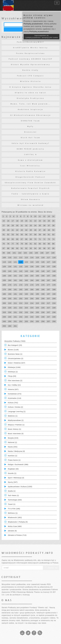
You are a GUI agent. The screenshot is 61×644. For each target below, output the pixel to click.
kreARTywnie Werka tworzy (30, 48)
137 (48, 267)
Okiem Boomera (30, 199)
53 (13, 235)
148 (54, 271)
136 (43, 267)
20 (26, 221)
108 (53, 253)
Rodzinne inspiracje (30, 109)
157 (48, 276)
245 (37, 317)
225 (37, 308)
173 (26, 285)
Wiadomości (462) (15, 518)
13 (49, 216)
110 (10, 257)
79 (22, 244)
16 (8, 221)
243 (26, 317)
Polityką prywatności (33, 24)
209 (4, 303)
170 (10, 285)
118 (54, 257)
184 (32, 289)
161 (15, 280)
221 (15, 308)
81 (31, 244)
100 (9, 253)
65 (13, 239)
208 (54, 299)
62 (53, 235)
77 (13, 244)
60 (44, 235)
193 (26, 294)
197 (48, 294)
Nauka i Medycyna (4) (16, 451)
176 (43, 285)
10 (35, 216)
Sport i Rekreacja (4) (16, 478)
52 (8, 235)
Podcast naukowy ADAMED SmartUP (30, 59)
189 (4, 294)
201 (15, 299)
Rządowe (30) (13, 469)
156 (43, 276)
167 (48, 280)
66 (17, 239)
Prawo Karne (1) (14, 460)
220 (10, 308)
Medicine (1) (13, 416)
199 (4, 299)
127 (48, 262)
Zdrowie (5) (12, 531)
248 (54, 317)
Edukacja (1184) (14, 367)
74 (53, 239)
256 (43, 321)
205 (37, 299)
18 (17, 221)
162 (21, 280)
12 (44, 216)
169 (4, 285)
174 (32, 285)
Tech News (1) (13, 495)
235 (37, 312)
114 (32, 257)
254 (32, 321)
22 (35, 221)
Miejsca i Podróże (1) (16, 425)
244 (32, 317)
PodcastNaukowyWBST (30, 42)
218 (54, 303)
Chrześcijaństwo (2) (16, 358)
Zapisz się (51, 568)
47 (40, 230)
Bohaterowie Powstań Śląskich (30, 188)
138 (54, 267)
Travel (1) (12, 504)
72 (44, 239)
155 (37, 276)
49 (49, 230)
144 (32, 271)
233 (26, 312)
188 (54, 289)
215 (37, 303)
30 (17, 225)
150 (10, 276)
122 (21, 262)
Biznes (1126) (13, 350)
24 (44, 221)
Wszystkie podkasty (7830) (15, 341)
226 (43, 308)
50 (53, 230)
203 (26, 299)
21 (31, 221)
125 (37, 262)
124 (32, 262)
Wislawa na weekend (30, 205)
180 (10, 289)
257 (48, 321)
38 (53, 225)
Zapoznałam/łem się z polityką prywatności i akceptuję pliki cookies (41, 37)
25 (49, 221)
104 (31, 253)
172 (21, 285)
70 (35, 239)
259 (4, 326)
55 (22, 235)
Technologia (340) (15, 500)
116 (43, 257)
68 (26, 239)
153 (26, 276)
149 (4, 276)
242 (21, 317)
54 (17, 235)
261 (15, 326)
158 (54, 276)
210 (10, 303)
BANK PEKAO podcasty (30, 149)
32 (26, 225)
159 (4, 280)
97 (49, 248)
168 (54, 280)
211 (15, 303)
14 (53, 216)
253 (26, 321)
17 (13, 221)
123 (26, 262)
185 (37, 289)
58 (35, 235)
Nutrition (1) (13, 456)
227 (48, 308)
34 (35, 225)
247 (48, 317)
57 (31, 235)
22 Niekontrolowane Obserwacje (30, 115)
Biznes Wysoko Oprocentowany (30, 64)
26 (53, 221)
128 (54, 262)
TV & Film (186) (14, 509)
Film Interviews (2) (15, 381)
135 (37, 267)
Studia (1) (12, 491)
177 (48, 285)
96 (44, 248)
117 (48, 257)
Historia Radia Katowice (30, 171)
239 (4, 317)
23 (40, 221)
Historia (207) (13, 389)
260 (10, 326)
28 (8, 225)
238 (54, 312)
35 (40, 225)
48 (44, 230)
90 (17, 248)
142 (21, 271)
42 (17, 230)
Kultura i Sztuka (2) (15, 407)
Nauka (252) (13, 447)
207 (48, 299)
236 (43, 312)
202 (21, 299)
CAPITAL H (30, 154)
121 (15, 262)
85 (49, 244)
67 (22, 239)
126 (43, 262)
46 (35, 230)
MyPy (30, 126)
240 (10, 317)
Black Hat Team (30, 138)
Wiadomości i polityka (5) (18, 522)
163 (26, 280)
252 (21, 321)
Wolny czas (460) (15, 526)
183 (26, 289)
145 (37, 271)
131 (15, 267)
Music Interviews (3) (16, 434)
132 (21, 267)
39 (4, 230)
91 (22, 248)
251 (15, 321)
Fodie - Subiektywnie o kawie (30, 194)
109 (4, 257)
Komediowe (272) (15, 394)
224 (32, 308)
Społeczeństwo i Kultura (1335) (20, 487)
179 (4, 289)
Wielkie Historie (30, 81)
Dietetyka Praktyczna (30, 98)
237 (48, 312)
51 (4, 235)
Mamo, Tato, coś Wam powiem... (30, 104)
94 (35, 248)
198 (54, 294)
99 (4, 253)
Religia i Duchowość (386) (18, 464)
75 (4, 244)
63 (4, 239)
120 (10, 262)
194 (32, 294)
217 (48, 303)
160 (10, 280)
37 (49, 225)
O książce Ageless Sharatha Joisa (30, 87)
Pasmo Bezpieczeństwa (30, 53)
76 (8, 244)
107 (47, 253)
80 (26, 244)
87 (4, 248)
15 (4, 221)
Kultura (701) (13, 403)
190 (10, 294)
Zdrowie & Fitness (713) (17, 535)
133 (26, 267)
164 (32, 280)
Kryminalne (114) (15, 398)
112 (21, 257)
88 (8, 248)
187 (48, 289)
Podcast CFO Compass (30, 76)
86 (53, 244)
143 (26, 271)
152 (21, 276)
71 (40, 239)
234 (32, 312)
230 (10, 312)
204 (32, 299)
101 (14, 253)
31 (22, 225)
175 (37, 285)
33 (31, 225)
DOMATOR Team (30, 121)
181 (15, 289)
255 (37, 321)
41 (13, 230)
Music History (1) (15, 429)
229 (4, 312)
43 (22, 230)
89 (13, 248)
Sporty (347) (13, 482)
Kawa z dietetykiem (30, 160)
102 (20, 253)
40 (8, 230)
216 (43, 303)
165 (37, 280)
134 (32, 267)
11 (40, 216)
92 (26, 248)
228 (54, 308)
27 (4, 225)
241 (15, 317)
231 (15, 312)
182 (21, 289)
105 (36, 253)
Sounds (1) (12, 473)
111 (15, 257)
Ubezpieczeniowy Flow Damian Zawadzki (30, 183)
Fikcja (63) (12, 376)
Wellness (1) (13, 513)
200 (10, 299)
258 (54, 321)
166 (43, 280)
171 (15, 285)
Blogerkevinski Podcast (30, 177)
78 (17, 244)
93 (31, 248)
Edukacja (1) (13, 372)
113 (26, 257)
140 (10, 271)
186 (43, 289)
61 (49, 235)
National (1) (12, 442)
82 (35, 244)
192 (21, 294)
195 (37, 294)
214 (32, 303)
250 (10, 321)
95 (40, 248)
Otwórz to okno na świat (30, 93)
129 (4, 267)
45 (31, 230)
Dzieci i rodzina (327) (17, 363)
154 (32, 276)
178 (54, 285)
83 (40, 244)
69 (31, 239)
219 (4, 308)
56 (26, 235)
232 (21, 312)
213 (26, 303)
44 (26, 230)
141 (15, 271)
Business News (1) (15, 354)
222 (21, 308)
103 (25, 253)
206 (43, 299)
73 (49, 239)
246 (43, 317)
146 (43, 271)
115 (37, 257)
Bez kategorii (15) (15, 345)
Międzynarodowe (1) (16, 420)
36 (44, 225)
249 (4, 321)
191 (15, 294)
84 (44, 244)
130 (10, 267)
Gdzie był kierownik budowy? (30, 143)
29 (13, 225)
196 (43, 294)
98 (53, 248)
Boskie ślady (30, 70)
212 (21, 303)
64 (8, 239)
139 (4, 271)
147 (48, 271)
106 (42, 253)
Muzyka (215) (13, 438)
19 (22, 221)
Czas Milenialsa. (30, 166)
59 (40, 235)
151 (15, 276)
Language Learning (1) (17, 411)
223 (26, 308)
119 (4, 262)
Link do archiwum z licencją (18, 595)
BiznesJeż (30, 132)
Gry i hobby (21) (14, 385)
